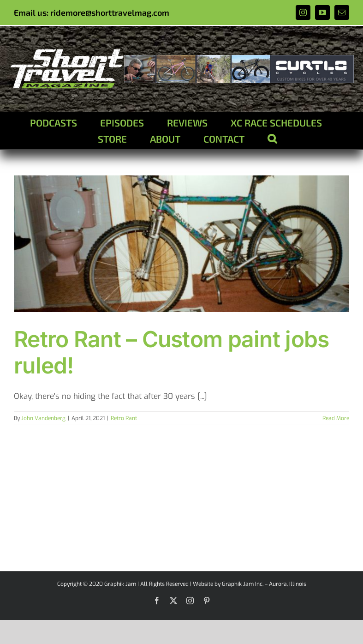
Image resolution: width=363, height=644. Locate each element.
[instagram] (303, 12)
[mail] (342, 12)
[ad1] (239, 59)
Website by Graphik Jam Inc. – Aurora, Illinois (250, 584)
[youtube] (322, 12)
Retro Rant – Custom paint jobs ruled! (171, 352)
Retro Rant (124, 418)
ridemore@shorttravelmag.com (110, 12)
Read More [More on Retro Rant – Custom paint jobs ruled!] (336, 418)
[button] (272, 139)
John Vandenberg (43, 418)
